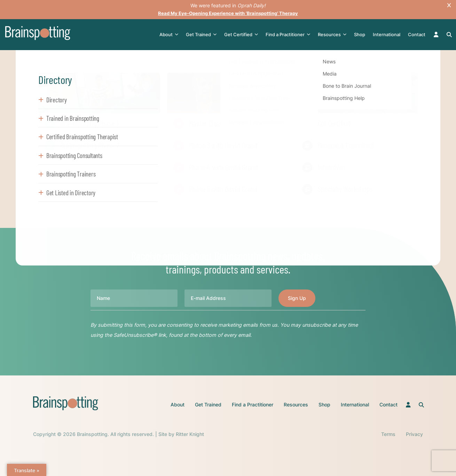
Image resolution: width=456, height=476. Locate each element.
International (387, 34)
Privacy (414, 434)
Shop (360, 34)
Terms (388, 434)
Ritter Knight (190, 434)
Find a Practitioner (289, 35)
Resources (333, 35)
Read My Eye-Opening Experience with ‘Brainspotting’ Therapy (228, 13)
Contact (417, 34)
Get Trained (202, 35)
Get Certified (242, 35)
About (170, 35)
